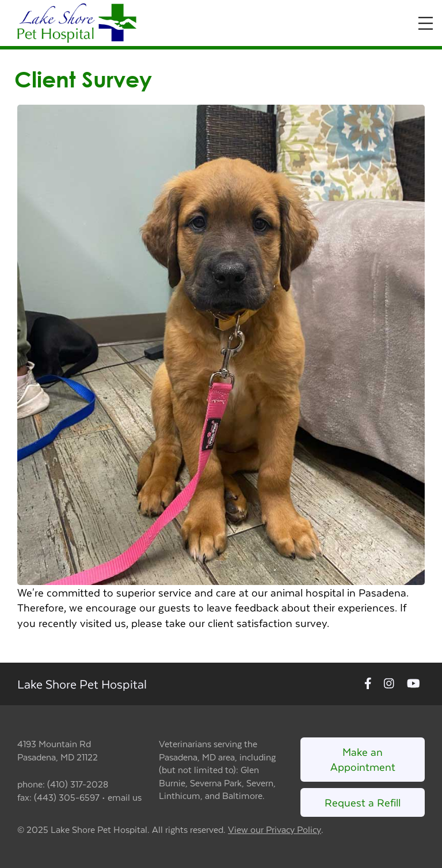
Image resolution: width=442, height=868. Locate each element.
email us (125, 797)
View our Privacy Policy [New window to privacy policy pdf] (275, 830)
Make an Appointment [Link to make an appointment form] (363, 759)
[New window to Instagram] (389, 684)
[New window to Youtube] (414, 684)
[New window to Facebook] (368, 684)
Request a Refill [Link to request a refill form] (363, 802)
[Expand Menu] (426, 23)
